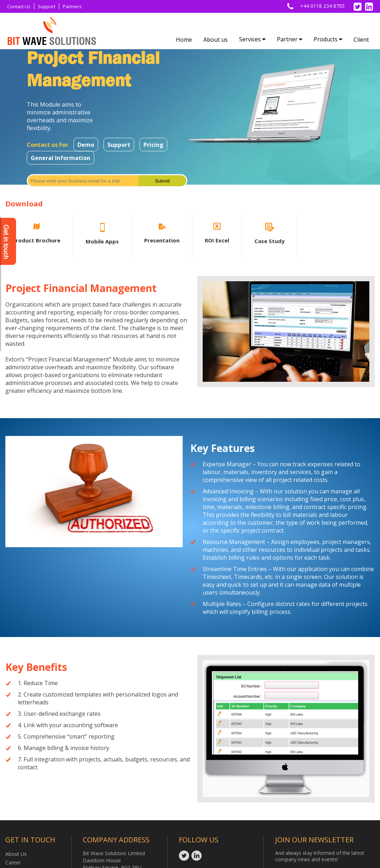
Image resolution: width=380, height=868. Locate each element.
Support (47, 6)
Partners (72, 6)
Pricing (153, 145)
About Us (16, 854)
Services (252, 39)
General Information (60, 158)
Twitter (185, 856)
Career (13, 862)
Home (184, 40)
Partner (290, 39)
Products (328, 39)
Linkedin (197, 856)
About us (216, 40)
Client (361, 40)
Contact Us (19, 6)
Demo (86, 145)
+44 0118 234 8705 (322, 6)
